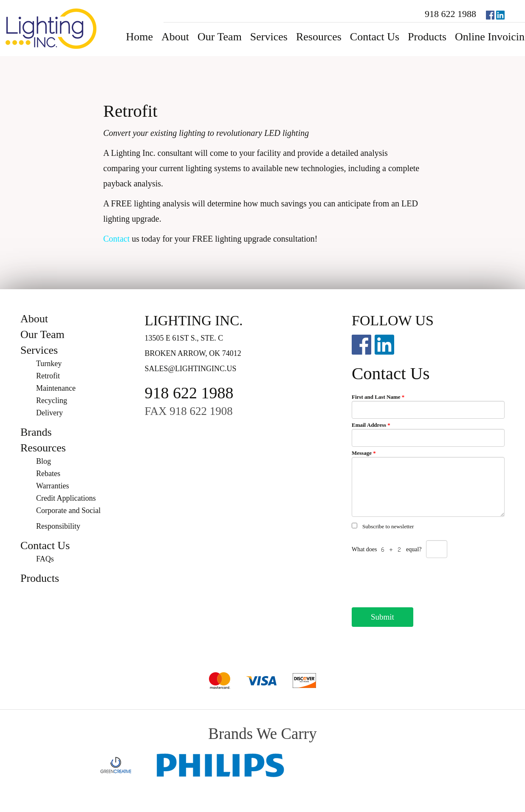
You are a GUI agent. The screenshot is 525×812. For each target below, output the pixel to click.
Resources (319, 37)
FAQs (45, 559)
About (175, 37)
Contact (116, 239)
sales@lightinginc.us (191, 369)
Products (427, 37)
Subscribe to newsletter (388, 526)
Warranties (53, 486)
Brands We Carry (262, 734)
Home (139, 37)
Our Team (220, 37)
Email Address (371, 425)
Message (364, 453)
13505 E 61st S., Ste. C (184, 338)
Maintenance (56, 388)
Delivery (49, 413)
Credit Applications (66, 498)
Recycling (52, 400)
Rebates (48, 474)
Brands (36, 432)
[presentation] (416, 580)
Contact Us (375, 37)
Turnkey (49, 364)
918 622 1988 (450, 14)
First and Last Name (378, 397)
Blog (44, 461)
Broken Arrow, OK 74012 (193, 353)
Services (269, 37)
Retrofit (48, 376)
